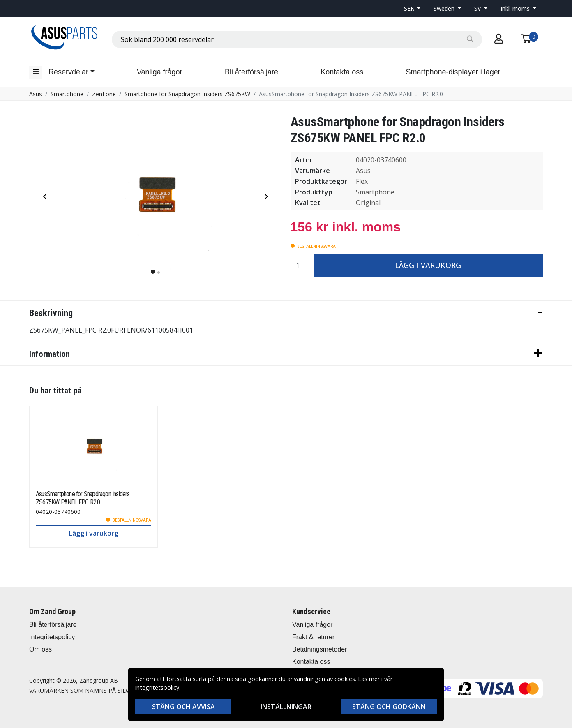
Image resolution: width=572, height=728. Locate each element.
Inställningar (286, 707)
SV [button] (479, 8)
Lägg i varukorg (428, 265)
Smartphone (67, 94)
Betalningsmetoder (319, 649)
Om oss (40, 649)
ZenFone (104, 94)
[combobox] (297, 39)
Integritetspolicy (52, 637)
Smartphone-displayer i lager (453, 72)
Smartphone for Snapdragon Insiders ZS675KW (187, 94)
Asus (36, 94)
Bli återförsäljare (251, 72)
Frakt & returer (313, 637)
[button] (412, 8)
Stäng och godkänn (389, 707)
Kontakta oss (342, 72)
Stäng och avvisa (183, 707)
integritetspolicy (157, 688)
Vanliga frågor (160, 72)
